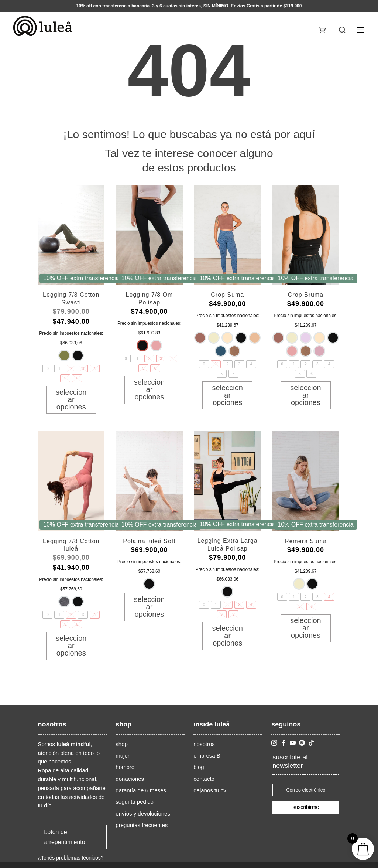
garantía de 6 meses (141, 790)
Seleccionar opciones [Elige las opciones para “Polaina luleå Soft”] (149, 607)
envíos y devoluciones (143, 813)
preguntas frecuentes (142, 825)
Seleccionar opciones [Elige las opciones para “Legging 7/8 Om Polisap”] (149, 389)
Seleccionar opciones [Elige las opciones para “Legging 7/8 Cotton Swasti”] (71, 399)
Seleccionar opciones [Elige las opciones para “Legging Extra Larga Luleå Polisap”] (228, 636)
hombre (125, 767)
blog (199, 767)
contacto (204, 779)
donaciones (130, 779)
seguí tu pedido (135, 802)
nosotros (204, 744)
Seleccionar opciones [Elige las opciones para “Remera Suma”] (305, 628)
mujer (123, 755)
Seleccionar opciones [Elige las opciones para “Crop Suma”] (228, 395)
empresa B (207, 755)
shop (122, 744)
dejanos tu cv (210, 790)
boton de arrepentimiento (64, 837)
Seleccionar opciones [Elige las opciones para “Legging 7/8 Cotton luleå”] (71, 646)
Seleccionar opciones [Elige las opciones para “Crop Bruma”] (305, 395)
